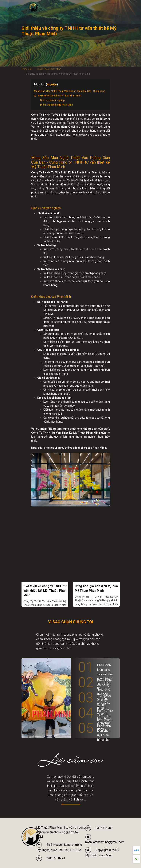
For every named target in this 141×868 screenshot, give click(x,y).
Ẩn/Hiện (52, 85)
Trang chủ (27, 69)
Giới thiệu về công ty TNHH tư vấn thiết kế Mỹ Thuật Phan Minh (45, 591)
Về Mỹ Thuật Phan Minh (49, 69)
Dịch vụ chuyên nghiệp (52, 100)
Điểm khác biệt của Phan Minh (57, 105)
